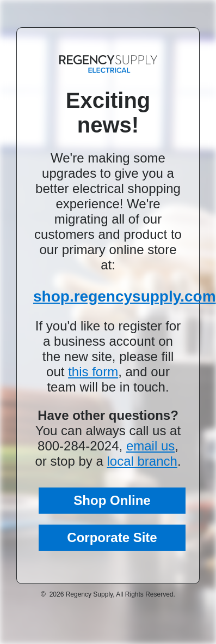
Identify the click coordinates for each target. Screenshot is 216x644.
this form (93, 372)
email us (150, 446)
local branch (142, 461)
